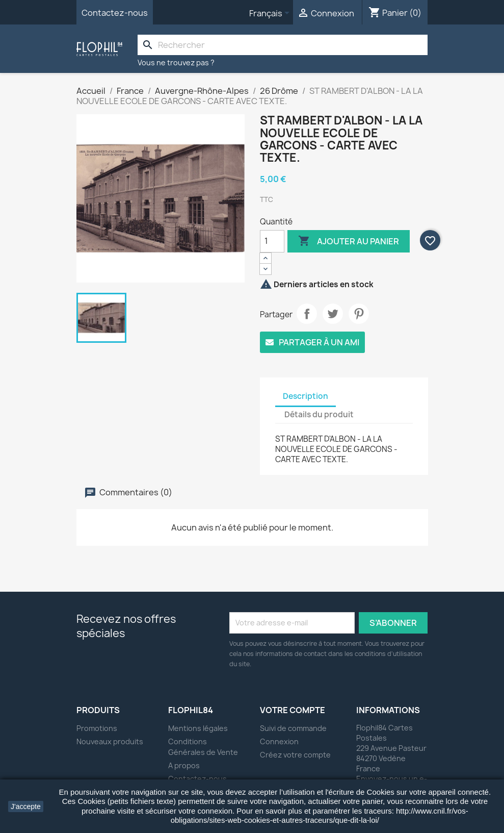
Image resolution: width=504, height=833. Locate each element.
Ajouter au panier (349, 241)
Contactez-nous (115, 13)
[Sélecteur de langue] (271, 14)
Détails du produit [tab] (319, 414)
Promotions (97, 728)
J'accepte (26, 806)
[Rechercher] (283, 45)
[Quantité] (272, 241)
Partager (307, 314)
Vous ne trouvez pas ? (176, 62)
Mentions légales (198, 728)
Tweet (333, 314)
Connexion (279, 741)
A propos (184, 765)
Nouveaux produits (110, 741)
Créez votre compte (295, 755)
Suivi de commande (293, 728)
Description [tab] (306, 396)
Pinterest (359, 314)
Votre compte (293, 710)
